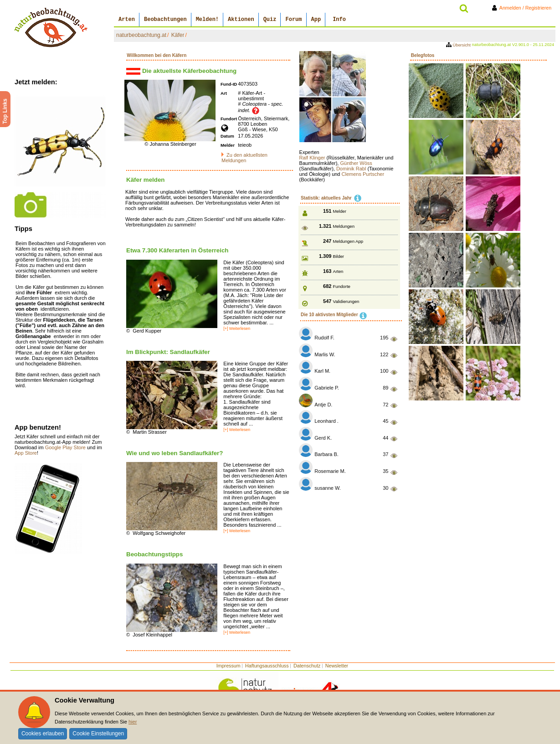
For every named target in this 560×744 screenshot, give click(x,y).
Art (224, 93)
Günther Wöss (356, 163)
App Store (26, 453)
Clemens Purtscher (363, 174)
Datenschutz (307, 666)
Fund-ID (229, 84)
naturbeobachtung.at (141, 35)
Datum (227, 136)
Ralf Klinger (313, 158)
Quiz (270, 20)
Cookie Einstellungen (98, 734)
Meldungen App (348, 241)
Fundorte (342, 286)
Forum (293, 20)
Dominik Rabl (352, 169)
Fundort (229, 119)
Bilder (339, 256)
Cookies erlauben (43, 734)
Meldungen (344, 226)
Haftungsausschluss (267, 666)
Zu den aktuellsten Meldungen (244, 158)
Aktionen (241, 20)
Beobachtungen (165, 20)
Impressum (229, 666)
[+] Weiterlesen (237, 328)
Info (339, 20)
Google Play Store (66, 447)
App (316, 20)
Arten (127, 20)
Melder (228, 145)
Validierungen (346, 301)
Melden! (207, 20)
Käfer (178, 35)
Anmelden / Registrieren (523, 8)
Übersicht (459, 45)
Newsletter (337, 666)
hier (133, 722)
